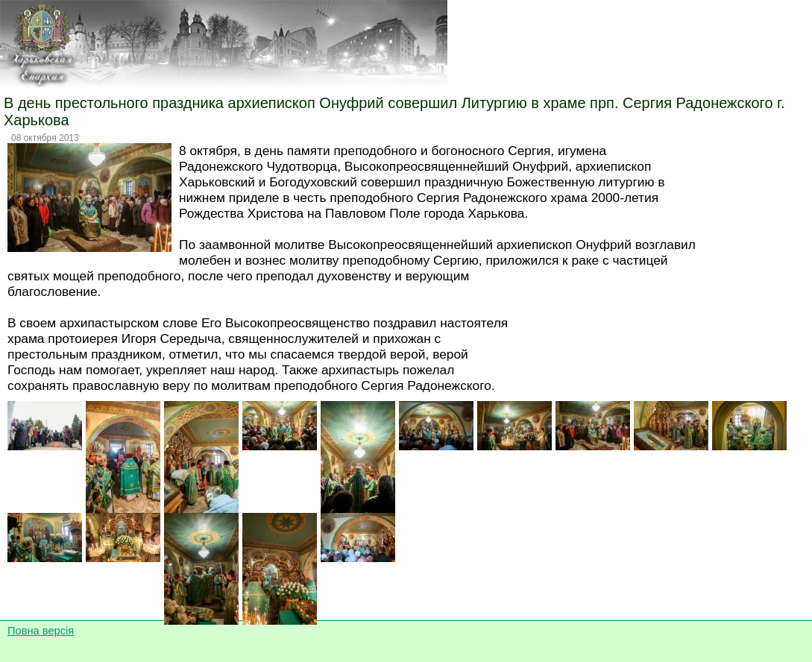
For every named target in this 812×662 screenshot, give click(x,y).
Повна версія (41, 631)
